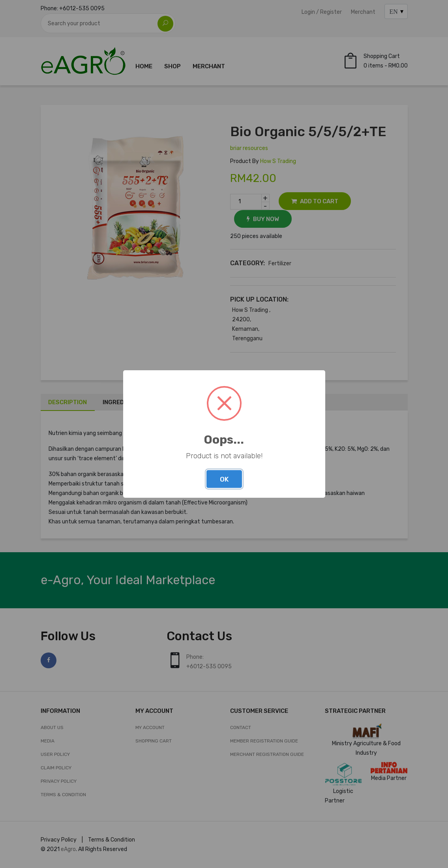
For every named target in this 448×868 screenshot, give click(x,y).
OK (224, 479)
